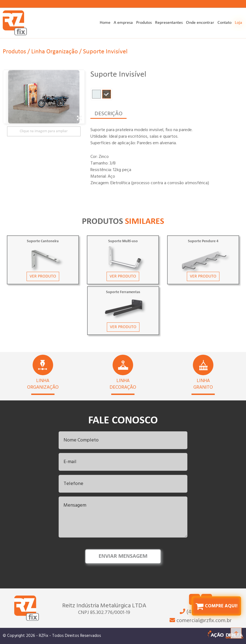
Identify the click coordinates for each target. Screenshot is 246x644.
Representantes (169, 23)
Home (105, 23)
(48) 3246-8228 (201, 637)
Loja (238, 23)
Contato (224, 23)
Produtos (144, 23)
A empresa (123, 23)
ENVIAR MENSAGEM (123, 556)
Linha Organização (57, 47)
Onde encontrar (200, 23)
